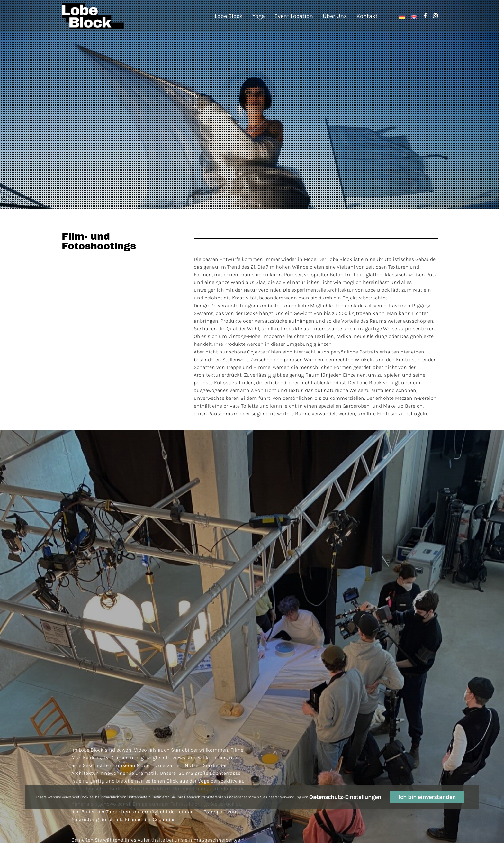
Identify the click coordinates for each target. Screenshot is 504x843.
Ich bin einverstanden (427, 797)
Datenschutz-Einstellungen (345, 797)
